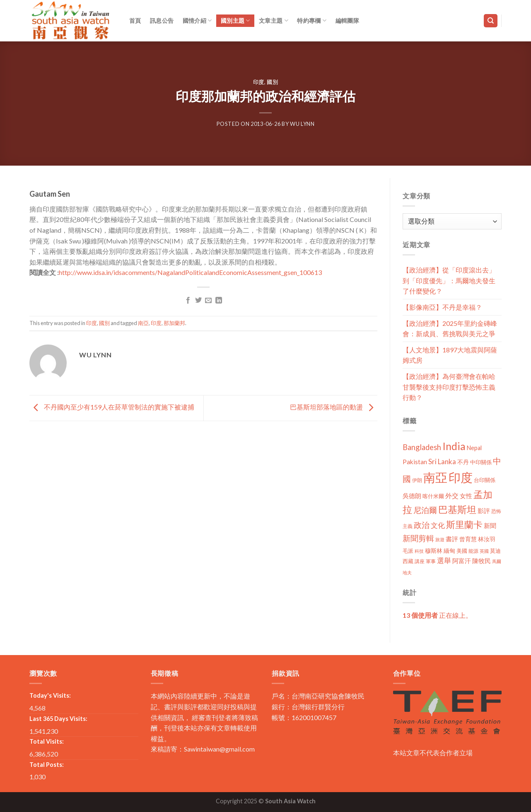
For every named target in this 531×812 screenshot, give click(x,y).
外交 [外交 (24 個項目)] (452, 495)
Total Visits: (47, 741)
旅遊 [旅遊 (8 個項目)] (440, 539)
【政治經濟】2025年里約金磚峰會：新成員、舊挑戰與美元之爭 (450, 329)
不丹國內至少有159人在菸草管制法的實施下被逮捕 (112, 407)
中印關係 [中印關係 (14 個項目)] (481, 462)
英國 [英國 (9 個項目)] (484, 551)
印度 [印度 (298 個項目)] (461, 477)
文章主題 (274, 20)
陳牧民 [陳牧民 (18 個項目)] (482, 561)
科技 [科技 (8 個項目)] (419, 551)
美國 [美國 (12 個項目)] (462, 551)
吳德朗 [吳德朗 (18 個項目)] (412, 496)
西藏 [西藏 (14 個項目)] (408, 561)
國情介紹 (197, 20)
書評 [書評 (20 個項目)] (452, 539)
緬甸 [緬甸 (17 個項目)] (449, 551)
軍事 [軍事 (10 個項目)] (431, 561)
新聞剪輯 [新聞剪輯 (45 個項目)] (418, 538)
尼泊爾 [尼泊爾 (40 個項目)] (425, 510)
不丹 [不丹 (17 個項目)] (463, 462)
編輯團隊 (347, 20)
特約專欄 (312, 20)
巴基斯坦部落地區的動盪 (334, 407)
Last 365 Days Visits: (58, 719)
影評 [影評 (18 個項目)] (484, 511)
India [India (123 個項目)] (454, 446)
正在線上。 (437, 615)
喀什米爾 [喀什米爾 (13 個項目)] (433, 496)
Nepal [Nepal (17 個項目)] (474, 448)
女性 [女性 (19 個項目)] (466, 496)
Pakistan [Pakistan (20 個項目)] (415, 462)
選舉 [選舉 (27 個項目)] (444, 560)
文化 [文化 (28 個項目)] (438, 525)
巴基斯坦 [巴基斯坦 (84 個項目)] (457, 510)
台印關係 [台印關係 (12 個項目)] (485, 480)
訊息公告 (162, 20)
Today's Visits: (50, 695)
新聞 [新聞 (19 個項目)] (490, 525)
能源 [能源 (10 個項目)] (473, 551)
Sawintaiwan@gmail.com (219, 749)
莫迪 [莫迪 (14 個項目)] (495, 551)
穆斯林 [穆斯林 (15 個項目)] (434, 551)
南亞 (143, 323)
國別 (272, 82)
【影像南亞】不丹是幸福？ (442, 307)
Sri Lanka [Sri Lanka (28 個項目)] (442, 461)
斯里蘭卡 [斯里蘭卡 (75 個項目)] (464, 524)
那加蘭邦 (174, 323)
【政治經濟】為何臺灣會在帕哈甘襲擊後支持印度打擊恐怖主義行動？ (449, 387)
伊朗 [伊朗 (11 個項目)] (417, 480)
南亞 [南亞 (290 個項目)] (435, 477)
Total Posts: (47, 765)
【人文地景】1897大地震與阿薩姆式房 (450, 355)
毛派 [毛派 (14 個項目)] (408, 551)
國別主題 (235, 20)
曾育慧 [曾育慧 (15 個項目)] (468, 539)
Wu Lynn (302, 124)
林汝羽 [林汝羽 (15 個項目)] (487, 539)
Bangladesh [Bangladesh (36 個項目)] (422, 447)
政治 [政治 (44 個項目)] (422, 525)
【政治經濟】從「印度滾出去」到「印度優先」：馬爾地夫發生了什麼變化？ (449, 280)
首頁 (135, 20)
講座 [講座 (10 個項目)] (420, 561)
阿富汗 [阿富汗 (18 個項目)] (462, 561)
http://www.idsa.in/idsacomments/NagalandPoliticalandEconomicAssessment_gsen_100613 (190, 272)
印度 (259, 82)
